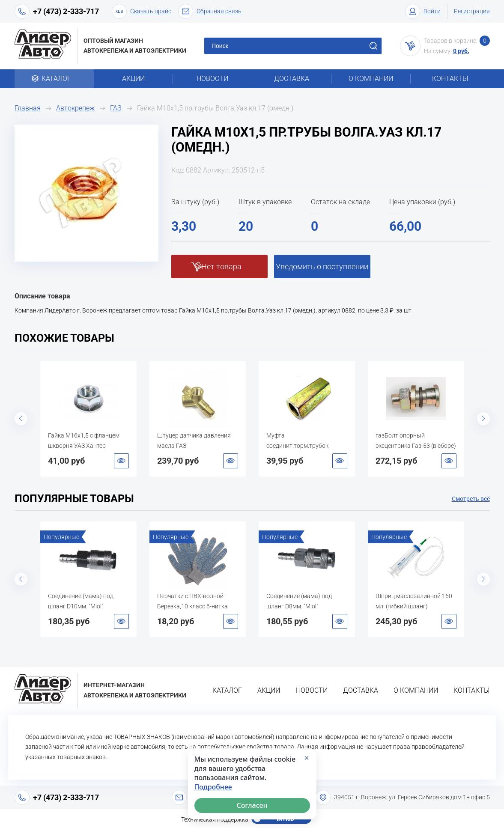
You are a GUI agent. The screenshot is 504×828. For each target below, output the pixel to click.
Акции (133, 79)
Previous (21, 419)
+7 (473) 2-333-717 (66, 11)
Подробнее (213, 787)
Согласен (252, 805)
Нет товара (221, 267)
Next (483, 419)
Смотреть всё (471, 499)
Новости (212, 79)
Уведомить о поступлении (322, 267)
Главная (28, 108)
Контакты (450, 79)
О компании (371, 79)
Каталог (54, 79)
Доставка (292, 79)
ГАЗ (116, 108)
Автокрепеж (75, 108)
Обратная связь (210, 11)
